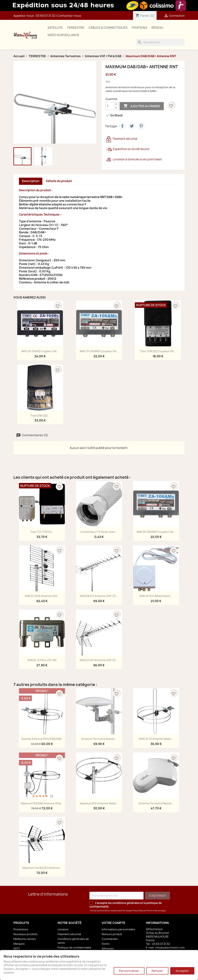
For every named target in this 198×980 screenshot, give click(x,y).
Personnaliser (129, 971)
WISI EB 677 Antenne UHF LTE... (99, 596)
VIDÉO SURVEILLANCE (63, 35)
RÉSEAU (157, 28)
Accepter (182, 971)
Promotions (21, 929)
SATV (17, 948)
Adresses (108, 948)
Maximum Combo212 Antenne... (42, 868)
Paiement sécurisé (69, 934)
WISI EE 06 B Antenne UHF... (42, 596)
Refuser (157, 971)
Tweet (132, 126)
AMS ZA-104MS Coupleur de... (40, 351)
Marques (19, 944)
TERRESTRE (76, 28)
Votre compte (114, 923)
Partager (122, 126)
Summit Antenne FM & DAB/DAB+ (42, 739)
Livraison (63, 929)
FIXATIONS (139, 28)
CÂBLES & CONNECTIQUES (108, 28)
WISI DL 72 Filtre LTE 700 (42, 660)
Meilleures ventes (25, 939)
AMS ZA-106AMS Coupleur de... (99, 351)
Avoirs (106, 944)
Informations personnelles (118, 929)
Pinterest (141, 126)
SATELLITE (55, 28)
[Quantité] (110, 106)
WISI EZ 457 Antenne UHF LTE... (99, 660)
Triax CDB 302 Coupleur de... (158, 351)
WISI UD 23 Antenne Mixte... (156, 739)
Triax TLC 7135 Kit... (42, 532)
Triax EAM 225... (40, 416)
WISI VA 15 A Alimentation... (156, 596)
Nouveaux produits (25, 934)
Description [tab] (31, 181)
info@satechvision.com (170, 948)
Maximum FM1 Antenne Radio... (99, 803)
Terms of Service (154, 911)
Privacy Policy (137, 911)
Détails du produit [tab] (59, 181)
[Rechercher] (160, 42)
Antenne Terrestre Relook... (99, 739)
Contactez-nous (69, 16)
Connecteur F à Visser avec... (99, 532)
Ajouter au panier (142, 106)
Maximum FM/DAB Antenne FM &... (42, 803)
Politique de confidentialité (74, 948)
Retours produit (112, 934)
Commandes (110, 939)
